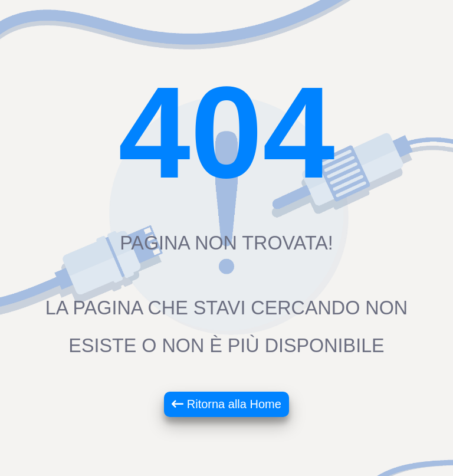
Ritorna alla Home (226, 404)
